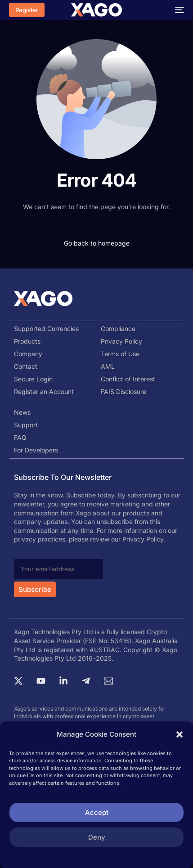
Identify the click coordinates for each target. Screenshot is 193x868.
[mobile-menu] (177, 10)
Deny (97, 837)
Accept (97, 812)
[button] (180, 734)
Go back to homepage (97, 243)
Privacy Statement (96, 856)
